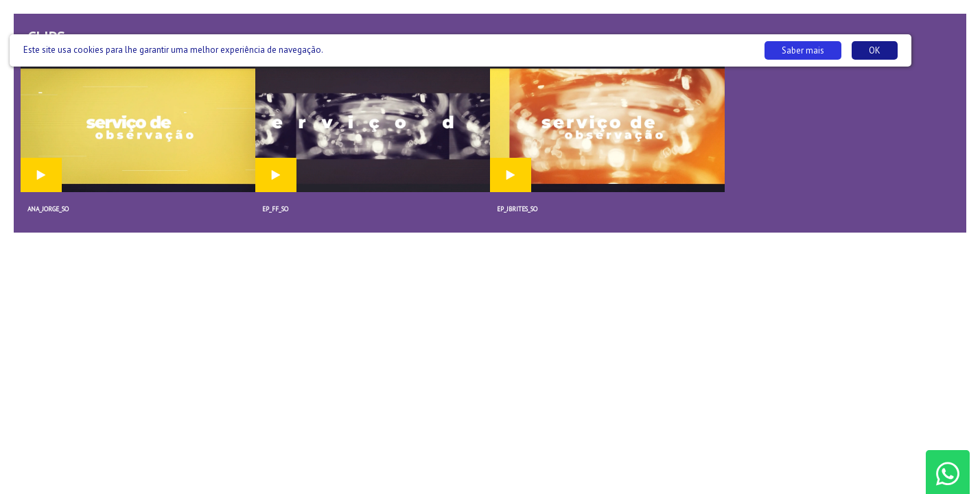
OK (875, 50)
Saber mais (803, 50)
